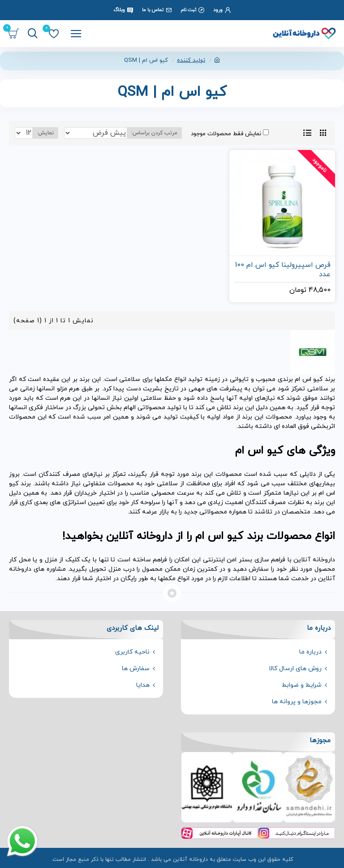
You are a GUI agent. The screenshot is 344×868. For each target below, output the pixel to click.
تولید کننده (191, 60)
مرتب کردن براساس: (154, 133)
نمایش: (45, 133)
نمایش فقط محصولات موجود (230, 134)
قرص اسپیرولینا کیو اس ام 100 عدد (283, 270)
